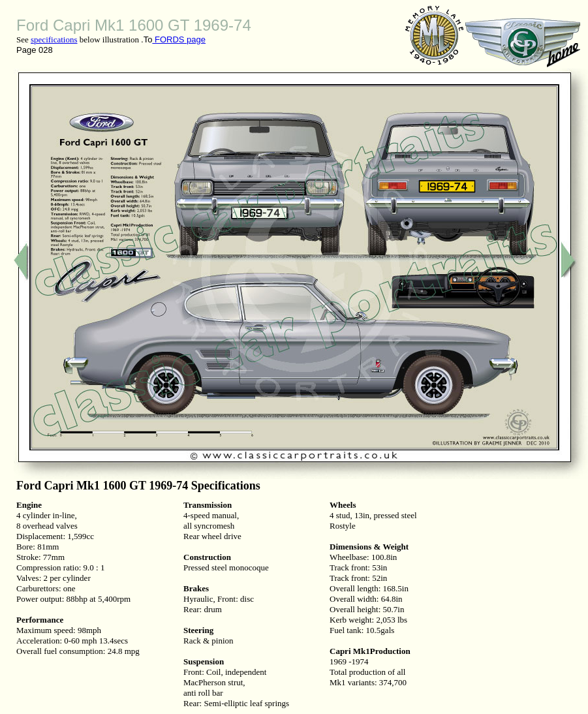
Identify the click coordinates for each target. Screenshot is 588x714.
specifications (54, 39)
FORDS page (179, 39)
